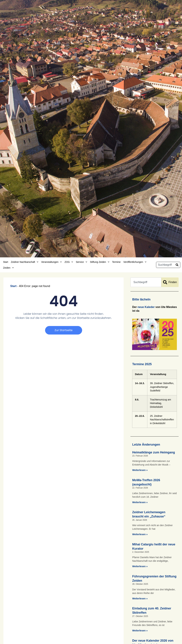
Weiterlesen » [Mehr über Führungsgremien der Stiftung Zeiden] (140, 599)
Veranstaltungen (51, 262)
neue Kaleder (146, 307)
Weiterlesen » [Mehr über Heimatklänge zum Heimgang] (140, 470)
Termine (116, 262)
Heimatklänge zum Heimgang (153, 452)
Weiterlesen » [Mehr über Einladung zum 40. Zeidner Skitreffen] (140, 631)
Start (6, 262)
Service (81, 262)
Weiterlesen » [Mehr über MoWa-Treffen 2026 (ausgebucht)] (140, 502)
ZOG (69, 262)
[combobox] (165, 265)
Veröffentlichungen (135, 262)
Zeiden (8, 268)
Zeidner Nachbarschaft (25, 262)
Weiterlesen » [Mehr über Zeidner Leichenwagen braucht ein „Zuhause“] (140, 534)
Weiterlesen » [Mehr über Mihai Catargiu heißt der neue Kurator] (140, 566)
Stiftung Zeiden (100, 262)
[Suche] (177, 265)
